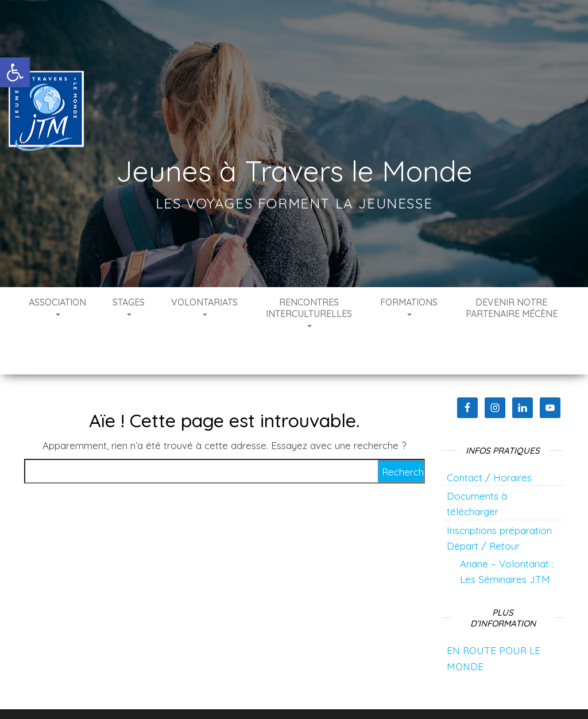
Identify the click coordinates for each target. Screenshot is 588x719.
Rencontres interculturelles (309, 312)
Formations (409, 306)
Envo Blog (396, 694)
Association (57, 306)
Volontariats (204, 306)
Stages (129, 306)
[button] (15, 72)
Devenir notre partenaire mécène (512, 308)
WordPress (301, 694)
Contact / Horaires (489, 443)
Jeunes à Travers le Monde (294, 171)
